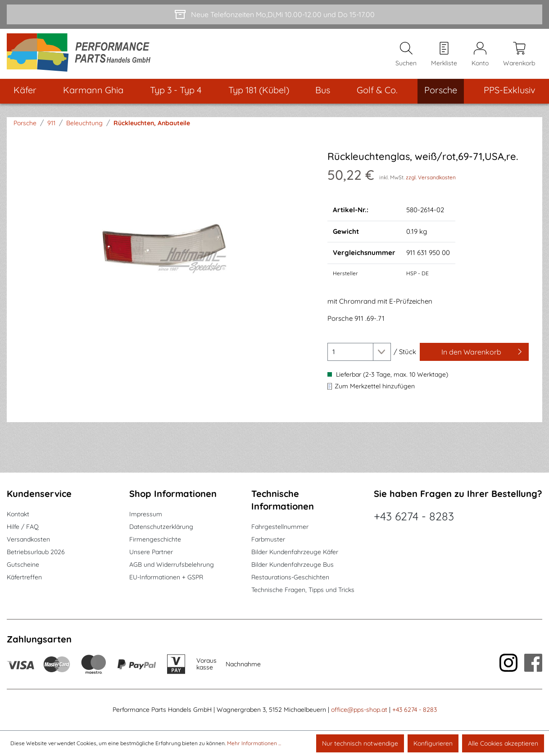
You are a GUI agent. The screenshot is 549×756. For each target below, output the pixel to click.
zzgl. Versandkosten (431, 178)
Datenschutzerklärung (161, 527)
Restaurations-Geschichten (290, 578)
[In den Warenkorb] (474, 353)
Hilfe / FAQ (23, 527)
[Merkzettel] (444, 55)
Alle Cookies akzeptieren (503, 743)
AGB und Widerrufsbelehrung (172, 565)
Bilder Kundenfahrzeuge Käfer (295, 552)
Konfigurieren (433, 743)
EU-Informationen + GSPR (166, 578)
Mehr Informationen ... (254, 743)
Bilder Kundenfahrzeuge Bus (293, 565)
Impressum (146, 515)
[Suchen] (406, 55)
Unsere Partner (151, 552)
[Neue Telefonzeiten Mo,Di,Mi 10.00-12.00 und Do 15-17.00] (274, 14)
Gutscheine (23, 565)
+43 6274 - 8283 (414, 517)
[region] (165, 248)
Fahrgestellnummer (280, 527)
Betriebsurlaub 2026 (36, 552)
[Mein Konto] (480, 55)
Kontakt (18, 515)
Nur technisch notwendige (360, 743)
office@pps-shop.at (359, 710)
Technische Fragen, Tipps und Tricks (303, 590)
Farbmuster (268, 540)
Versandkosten (28, 540)
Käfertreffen (24, 578)
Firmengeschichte (155, 540)
